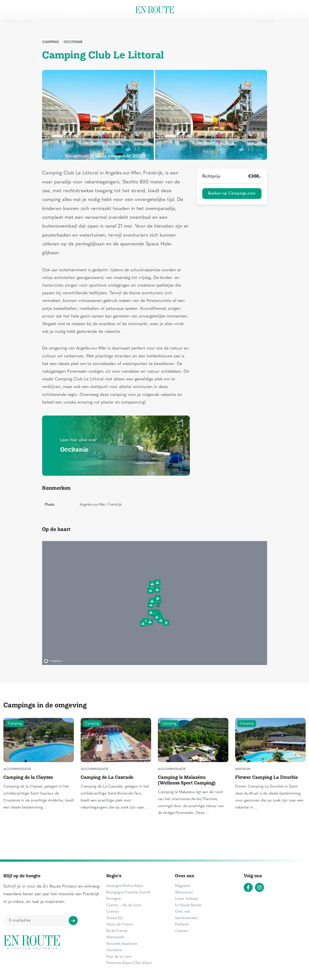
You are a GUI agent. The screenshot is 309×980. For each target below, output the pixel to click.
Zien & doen (52, 10)
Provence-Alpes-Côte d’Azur (129, 963)
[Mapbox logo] (53, 661)
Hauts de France (120, 925)
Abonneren (184, 893)
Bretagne (114, 899)
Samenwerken (186, 918)
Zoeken (292, 9)
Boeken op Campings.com (232, 193)
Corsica (112, 912)
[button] (157, 617)
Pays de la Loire (119, 957)
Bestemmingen (19, 10)
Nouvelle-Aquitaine (122, 944)
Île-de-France (117, 931)
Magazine (265, 10)
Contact (182, 931)
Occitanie (73, 42)
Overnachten (83, 10)
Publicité (182, 925)
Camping (51, 42)
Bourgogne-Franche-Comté (128, 893)
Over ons (182, 912)
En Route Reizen (188, 905)
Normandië (115, 937)
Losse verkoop (186, 899)
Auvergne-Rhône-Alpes (125, 886)
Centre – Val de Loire (124, 905)
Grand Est (115, 918)
